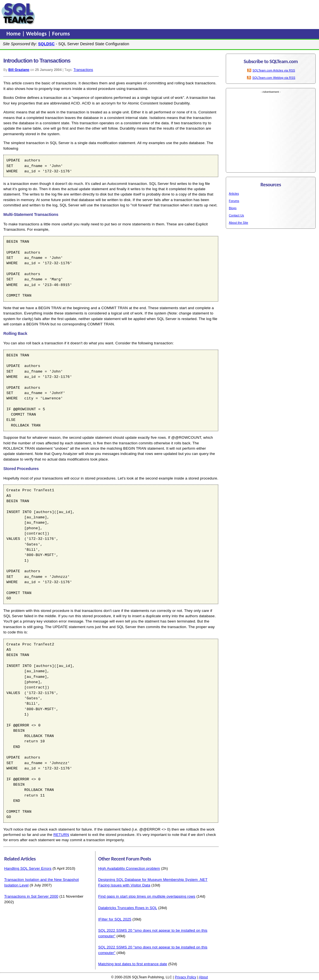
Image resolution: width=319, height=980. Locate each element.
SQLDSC (46, 44)
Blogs (233, 208)
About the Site (238, 223)
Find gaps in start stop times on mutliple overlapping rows (147, 896)
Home (14, 34)
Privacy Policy (185, 977)
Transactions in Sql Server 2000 (31, 896)
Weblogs (37, 34)
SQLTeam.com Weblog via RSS (274, 78)
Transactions (83, 70)
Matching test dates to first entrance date (133, 964)
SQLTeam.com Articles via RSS (274, 70)
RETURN (61, 835)
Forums (61, 34)
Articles (234, 194)
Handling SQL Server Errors (28, 868)
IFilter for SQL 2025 (115, 919)
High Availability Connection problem (129, 868)
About (203, 977)
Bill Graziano (19, 70)
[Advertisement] (143, 14)
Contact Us (236, 215)
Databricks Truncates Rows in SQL (128, 908)
